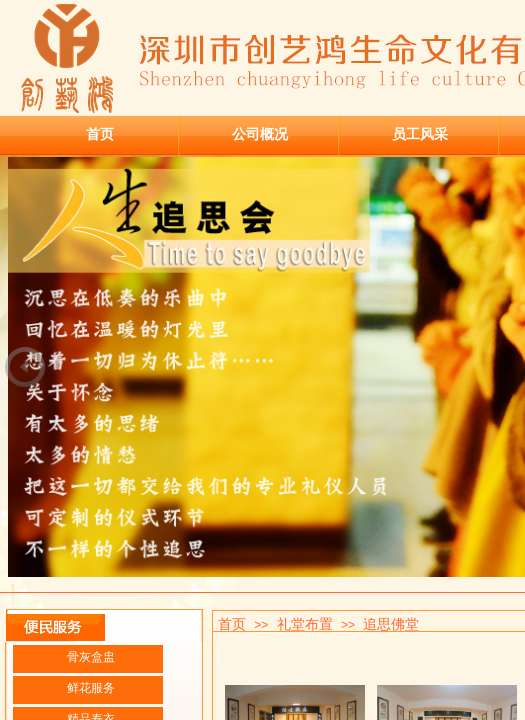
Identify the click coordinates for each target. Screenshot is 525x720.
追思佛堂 (391, 624)
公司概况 (260, 134)
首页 (100, 134)
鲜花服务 (91, 688)
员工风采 (420, 134)
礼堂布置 (305, 624)
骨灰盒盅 (91, 657)
